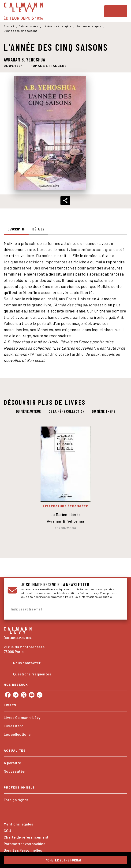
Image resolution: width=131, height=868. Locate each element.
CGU (7, 830)
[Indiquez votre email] (60, 609)
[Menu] (116, 11)
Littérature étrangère (57, 26)
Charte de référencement (26, 837)
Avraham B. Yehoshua (24, 60)
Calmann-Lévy (28, 26)
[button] (49, 66)
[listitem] (8, 695)
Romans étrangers (89, 26)
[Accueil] (23, 11)
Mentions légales (18, 824)
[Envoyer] (118, 609)
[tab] (16, 229)
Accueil (9, 26)
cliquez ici (106, 597)
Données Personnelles (23, 850)
